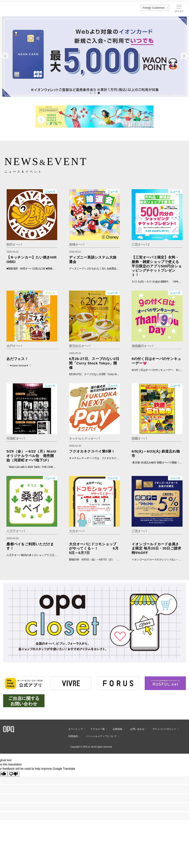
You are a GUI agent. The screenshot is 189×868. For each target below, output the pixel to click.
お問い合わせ (137, 729)
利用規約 (73, 736)
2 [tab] (94, 93)
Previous (5, 56)
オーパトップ (75, 729)
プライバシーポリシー (164, 729)
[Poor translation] (13, 774)
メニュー (179, 11)
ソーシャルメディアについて (101, 736)
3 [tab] (99, 93)
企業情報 (117, 729)
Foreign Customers (153, 8)
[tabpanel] (94, 57)
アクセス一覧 (98, 729)
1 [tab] (90, 93)
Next (184, 56)
